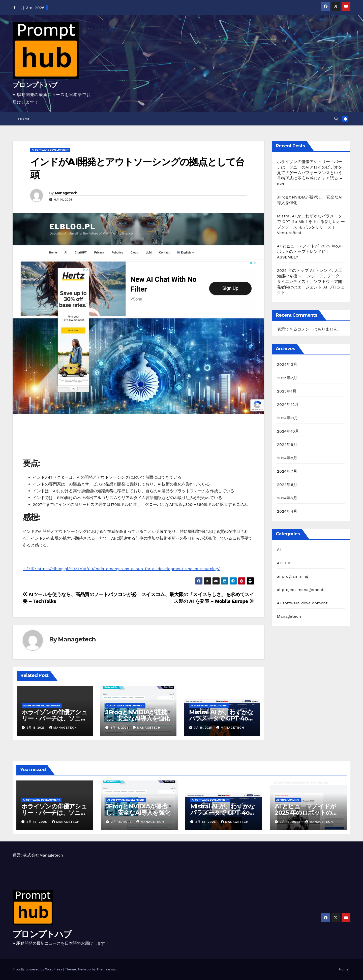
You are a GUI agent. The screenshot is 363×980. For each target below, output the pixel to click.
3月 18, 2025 (37, 822)
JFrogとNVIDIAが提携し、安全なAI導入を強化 (138, 715)
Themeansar (106, 969)
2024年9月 (287, 445)
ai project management (300, 590)
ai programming (293, 576)
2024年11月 (288, 418)
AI (279, 550)
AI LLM (284, 563)
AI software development (50, 150)
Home (24, 119)
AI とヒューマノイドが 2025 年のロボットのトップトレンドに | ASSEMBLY (311, 252)
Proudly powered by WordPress (38, 969)
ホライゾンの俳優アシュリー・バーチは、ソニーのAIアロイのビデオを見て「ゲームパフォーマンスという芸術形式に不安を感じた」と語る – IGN (310, 173)
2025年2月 (287, 378)
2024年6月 (287, 485)
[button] (336, 119)
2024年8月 (287, 458)
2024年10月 (288, 431)
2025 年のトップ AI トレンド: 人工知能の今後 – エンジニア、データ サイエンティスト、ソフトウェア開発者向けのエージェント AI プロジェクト (311, 282)
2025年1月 (287, 391)
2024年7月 (287, 471)
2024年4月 (287, 511)
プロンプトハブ (35, 85)
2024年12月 (288, 404)
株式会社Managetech (43, 855)
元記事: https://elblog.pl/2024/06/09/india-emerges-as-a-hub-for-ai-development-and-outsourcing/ (121, 569)
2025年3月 (287, 364)
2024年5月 (287, 498)
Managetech (66, 193)
